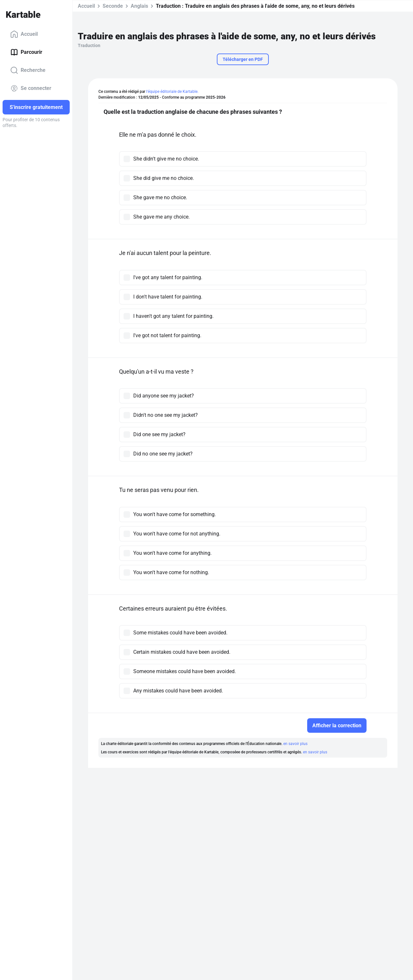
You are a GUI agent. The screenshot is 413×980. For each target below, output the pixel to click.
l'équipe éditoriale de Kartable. (172, 92)
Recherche (28, 70)
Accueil (24, 34)
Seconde (113, 6)
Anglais (139, 6)
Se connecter (31, 88)
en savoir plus (295, 744)
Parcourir (26, 52)
